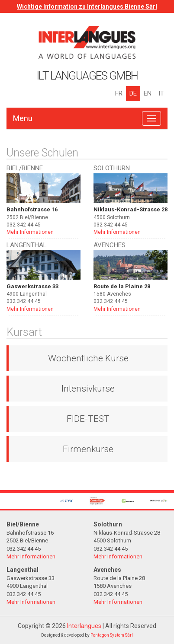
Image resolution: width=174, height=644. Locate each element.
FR (119, 93)
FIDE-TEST (88, 419)
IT (161, 93)
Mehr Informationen (30, 232)
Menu (23, 118)
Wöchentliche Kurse (88, 358)
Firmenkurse (88, 449)
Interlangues (84, 626)
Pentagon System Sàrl (112, 635)
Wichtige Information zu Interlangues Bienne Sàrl (87, 6)
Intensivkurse (88, 389)
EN (148, 93)
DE (133, 93)
